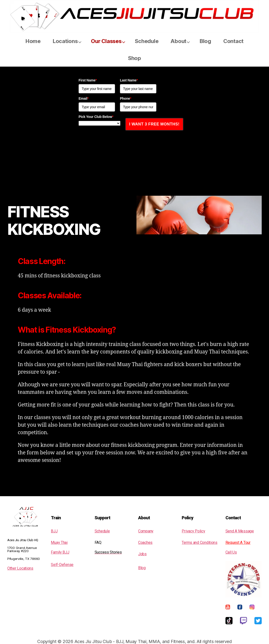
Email (84, 98)
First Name (88, 80)
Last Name (129, 80)
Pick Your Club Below (96, 117)
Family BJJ (60, 552)
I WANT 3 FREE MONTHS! (154, 124)
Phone (126, 98)
